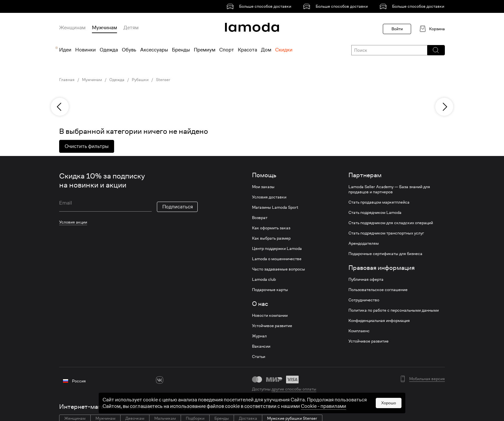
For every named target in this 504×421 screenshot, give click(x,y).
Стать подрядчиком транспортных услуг (386, 233)
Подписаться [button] (178, 207)
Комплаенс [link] (359, 331)
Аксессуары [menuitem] (154, 50)
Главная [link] (67, 80)
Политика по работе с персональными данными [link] (394, 310)
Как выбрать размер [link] (271, 238)
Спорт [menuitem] (227, 50)
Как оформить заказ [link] (271, 228)
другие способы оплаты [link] (294, 389)
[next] (444, 107)
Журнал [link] (259, 336)
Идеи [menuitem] (65, 50)
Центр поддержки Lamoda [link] (277, 249)
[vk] (160, 380)
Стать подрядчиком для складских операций (391, 223)
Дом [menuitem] (266, 50)
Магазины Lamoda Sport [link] (275, 207)
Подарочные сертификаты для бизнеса (385, 254)
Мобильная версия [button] (427, 379)
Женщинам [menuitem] (72, 28)
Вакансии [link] (261, 346)
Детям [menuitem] (131, 28)
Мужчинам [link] (92, 80)
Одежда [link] (117, 80)
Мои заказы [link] (263, 187)
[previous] (60, 107)
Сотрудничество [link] (364, 300)
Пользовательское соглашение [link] (378, 290)
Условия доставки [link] (269, 197)
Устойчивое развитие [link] (272, 326)
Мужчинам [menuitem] (104, 28)
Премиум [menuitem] (205, 50)
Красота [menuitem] (248, 50)
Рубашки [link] (140, 80)
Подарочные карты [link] (270, 290)
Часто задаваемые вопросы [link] (279, 269)
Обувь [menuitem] (129, 50)
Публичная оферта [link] (366, 279)
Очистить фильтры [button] (87, 146)
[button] (436, 50)
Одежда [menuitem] (109, 50)
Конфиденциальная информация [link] (379, 321)
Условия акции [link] (73, 222)
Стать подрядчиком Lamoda (375, 213)
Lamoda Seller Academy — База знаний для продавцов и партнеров (389, 189)
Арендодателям (364, 243)
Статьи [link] (259, 357)
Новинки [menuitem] (85, 50)
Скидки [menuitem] (284, 50)
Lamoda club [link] (264, 279)
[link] (260, 6)
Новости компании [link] (270, 316)
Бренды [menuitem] (181, 50)
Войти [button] (397, 29)
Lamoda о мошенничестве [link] (277, 259)
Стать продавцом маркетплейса (379, 202)
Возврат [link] (260, 218)
